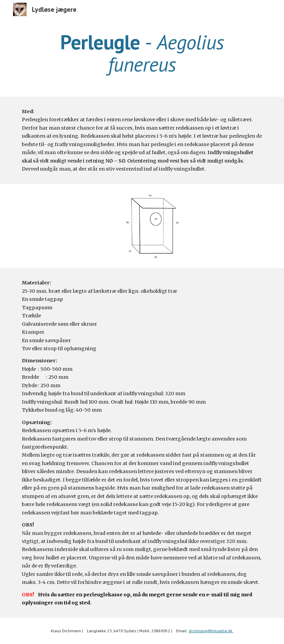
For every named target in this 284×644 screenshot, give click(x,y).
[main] (142, 53)
